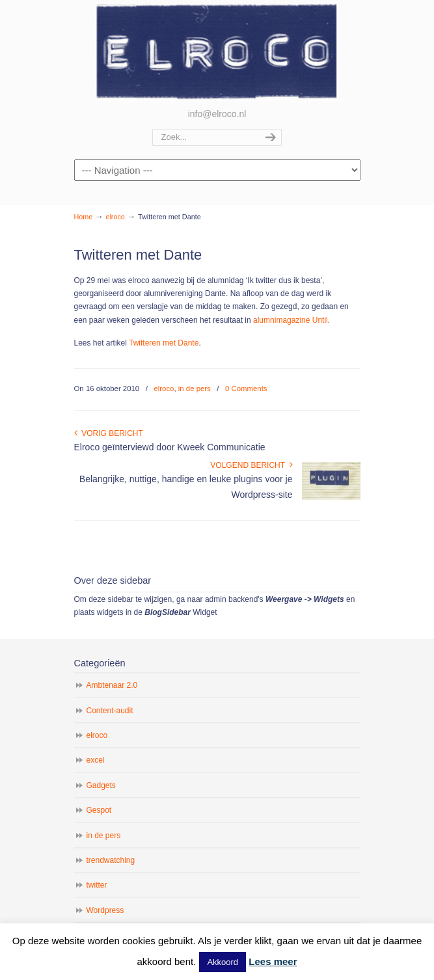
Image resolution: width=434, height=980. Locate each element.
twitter (97, 885)
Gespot (99, 810)
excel (96, 760)
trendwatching (111, 860)
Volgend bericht (251, 465)
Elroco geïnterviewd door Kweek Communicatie (170, 447)
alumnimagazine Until (291, 320)
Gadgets (101, 785)
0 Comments (246, 388)
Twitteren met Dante (164, 343)
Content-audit (110, 711)
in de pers (195, 388)
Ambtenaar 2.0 (112, 685)
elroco (217, 53)
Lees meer (273, 961)
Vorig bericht (109, 433)
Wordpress (105, 910)
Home (84, 217)
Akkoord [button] (223, 962)
